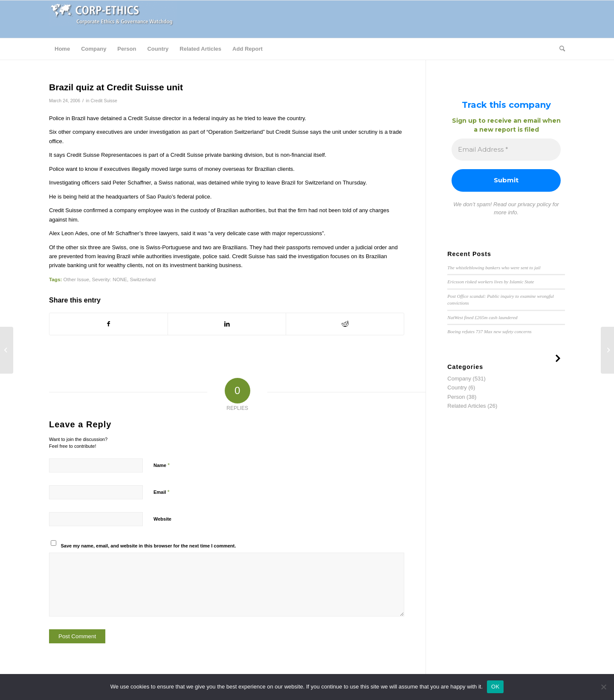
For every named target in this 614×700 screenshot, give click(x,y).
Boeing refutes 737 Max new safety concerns (489, 331)
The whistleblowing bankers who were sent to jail (494, 268)
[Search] (559, 49)
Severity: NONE (109, 279)
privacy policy (534, 204)
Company (459, 379)
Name (162, 465)
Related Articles (466, 406)
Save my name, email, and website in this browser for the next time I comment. (149, 546)
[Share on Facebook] (109, 324)
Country (457, 387)
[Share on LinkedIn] (227, 324)
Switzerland (142, 279)
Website (162, 519)
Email (161, 492)
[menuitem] (62, 49)
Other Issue (76, 279)
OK (495, 687)
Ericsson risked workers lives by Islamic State (491, 282)
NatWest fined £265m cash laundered (482, 317)
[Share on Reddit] (345, 324)
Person (456, 397)
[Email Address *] (506, 150)
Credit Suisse (104, 101)
